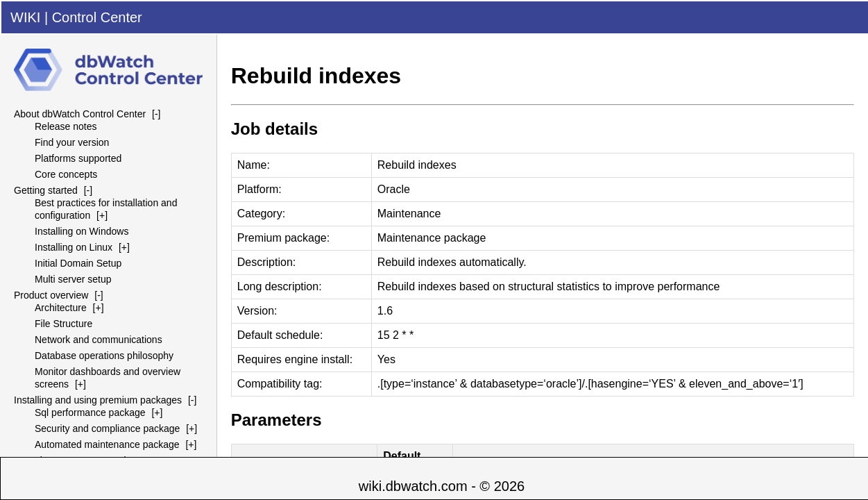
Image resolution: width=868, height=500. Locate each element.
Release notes (66, 126)
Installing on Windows (82, 231)
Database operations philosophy (104, 356)
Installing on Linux (74, 247)
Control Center (97, 17)
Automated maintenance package (107, 444)
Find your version (72, 142)
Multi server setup (73, 279)
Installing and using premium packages (98, 400)
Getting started (46, 190)
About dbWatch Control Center (80, 114)
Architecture (61, 308)
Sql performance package (90, 412)
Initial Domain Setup (78, 263)
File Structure (63, 324)
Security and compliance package (107, 428)
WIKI (25, 17)
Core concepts (66, 174)
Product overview (51, 295)
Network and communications (99, 340)
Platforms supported (78, 158)
